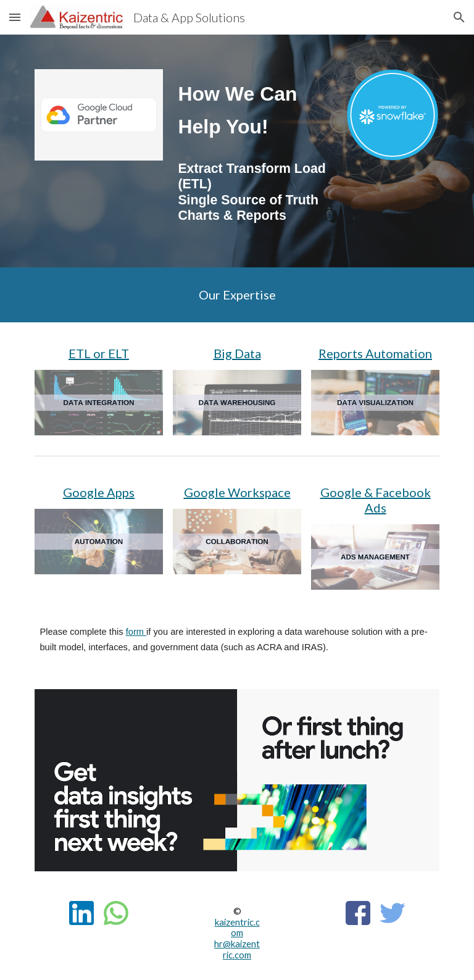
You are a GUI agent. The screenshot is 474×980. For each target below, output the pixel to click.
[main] (254, 111)
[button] (15, 17)
